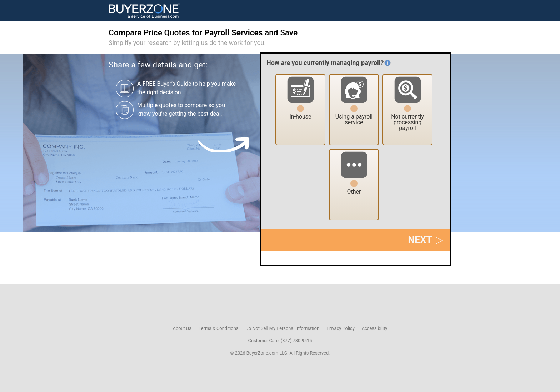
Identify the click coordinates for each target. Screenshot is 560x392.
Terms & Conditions (219, 328)
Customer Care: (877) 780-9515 (280, 340)
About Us (182, 328)
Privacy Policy (341, 328)
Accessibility (375, 328)
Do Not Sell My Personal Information (282, 328)
